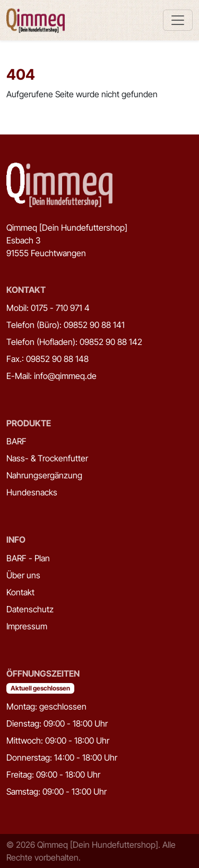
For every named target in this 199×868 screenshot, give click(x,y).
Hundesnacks (32, 492)
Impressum (27, 626)
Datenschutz (30, 609)
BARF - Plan (28, 558)
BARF (16, 441)
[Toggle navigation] (178, 20)
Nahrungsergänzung (44, 475)
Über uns (23, 575)
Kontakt (20, 592)
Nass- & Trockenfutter (47, 458)
